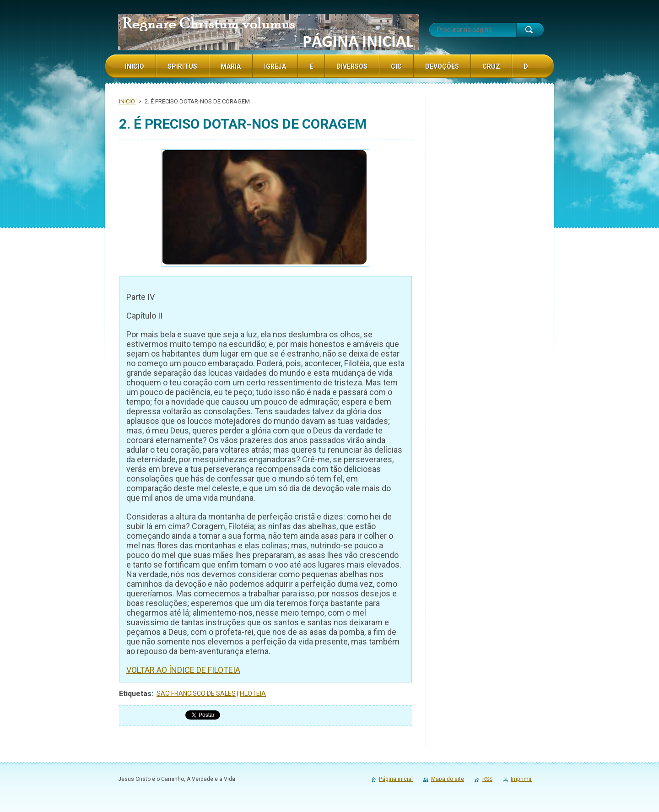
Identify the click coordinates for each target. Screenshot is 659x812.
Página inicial (396, 779)
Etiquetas (135, 694)
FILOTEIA (253, 693)
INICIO (128, 101)
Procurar (530, 30)
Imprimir (521, 779)
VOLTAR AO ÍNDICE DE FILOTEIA (183, 670)
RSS (487, 779)
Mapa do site (448, 779)
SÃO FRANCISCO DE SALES (196, 693)
